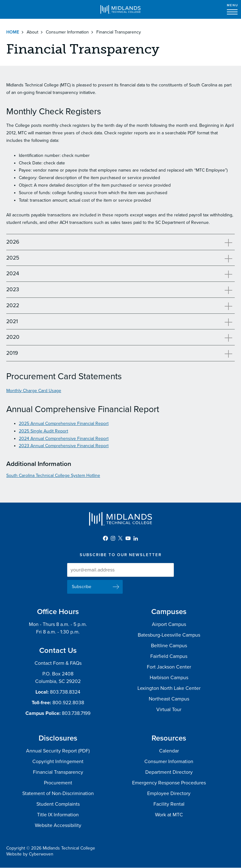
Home (13, 32)
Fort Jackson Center (169, 667)
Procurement (58, 783)
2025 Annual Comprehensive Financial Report (64, 424)
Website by (30, 854)
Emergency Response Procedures (169, 783)
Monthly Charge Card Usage (34, 391)
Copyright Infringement (58, 762)
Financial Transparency (58, 772)
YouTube (128, 538)
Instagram (113, 538)
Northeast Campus (169, 699)
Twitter (120, 538)
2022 (13, 305)
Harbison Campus (169, 678)
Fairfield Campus (169, 656)
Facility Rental (169, 804)
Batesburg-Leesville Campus (169, 635)
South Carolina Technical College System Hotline (53, 475)
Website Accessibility (58, 825)
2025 (13, 258)
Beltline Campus (169, 646)
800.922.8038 (68, 703)
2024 (13, 274)
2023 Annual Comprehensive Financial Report (64, 446)
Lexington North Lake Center (169, 688)
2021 (12, 321)
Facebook (105, 538)
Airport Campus (169, 624)
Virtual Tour (169, 710)
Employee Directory (169, 793)
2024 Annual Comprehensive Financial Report (64, 439)
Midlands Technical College (120, 9)
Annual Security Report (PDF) (58, 751)
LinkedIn (136, 538)
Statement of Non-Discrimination (58, 793)
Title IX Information (58, 815)
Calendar (169, 751)
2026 (13, 242)
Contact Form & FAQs (58, 663)
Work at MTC (169, 815)
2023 (13, 289)
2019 (12, 353)
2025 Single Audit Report (43, 431)
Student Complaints (58, 804)
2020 (13, 337)
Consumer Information (67, 32)
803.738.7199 (76, 713)
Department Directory (169, 772)
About (32, 32)
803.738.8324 (65, 692)
